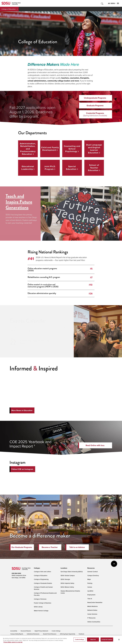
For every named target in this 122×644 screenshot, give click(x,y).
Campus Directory (93, 575)
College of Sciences (40, 599)
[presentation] (37, 568)
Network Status (92, 610)
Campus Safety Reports (17, 634)
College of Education (9, 9)
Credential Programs (95, 114)
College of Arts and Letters (42, 572)
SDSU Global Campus (68, 575)
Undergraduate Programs (95, 98)
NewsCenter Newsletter (95, 602)
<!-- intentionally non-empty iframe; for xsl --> (61, 479)
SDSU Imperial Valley (67, 583)
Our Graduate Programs (22, 547)
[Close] (119, 641)
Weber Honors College (41, 611)
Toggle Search (102, 3)
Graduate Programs (95, 106)
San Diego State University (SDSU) (72, 572)
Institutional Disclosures (33, 634)
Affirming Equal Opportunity (68, 634)
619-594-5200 (16, 573)
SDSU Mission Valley (67, 587)
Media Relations (93, 606)
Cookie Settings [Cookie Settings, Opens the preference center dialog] (79, 641)
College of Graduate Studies (43, 583)
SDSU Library (38, 607)
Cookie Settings (56, 631)
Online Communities (94, 622)
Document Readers (26, 631)
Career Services (92, 614)
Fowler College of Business (43, 603)
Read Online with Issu (95, 445)
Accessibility (14, 631)
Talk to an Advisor (77, 547)
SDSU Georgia (65, 579)
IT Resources (91, 618)
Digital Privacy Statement (41, 631)
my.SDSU (90, 591)
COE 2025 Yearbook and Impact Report (30, 444)
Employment (91, 595)
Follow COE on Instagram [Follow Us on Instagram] (22, 469)
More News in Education (22, 410)
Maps (89, 579)
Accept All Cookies (107, 641)
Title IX (90, 599)
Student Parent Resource (50, 634)
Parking (90, 583)
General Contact (93, 572)
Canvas (90, 587)
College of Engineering (41, 579)
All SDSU (114, 3)
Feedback (81, 634)
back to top (114, 564)
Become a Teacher (50, 547)
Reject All (93, 641)
